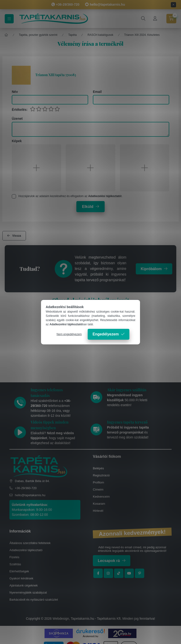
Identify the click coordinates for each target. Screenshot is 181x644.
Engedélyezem (106, 334)
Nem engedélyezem (69, 334)
